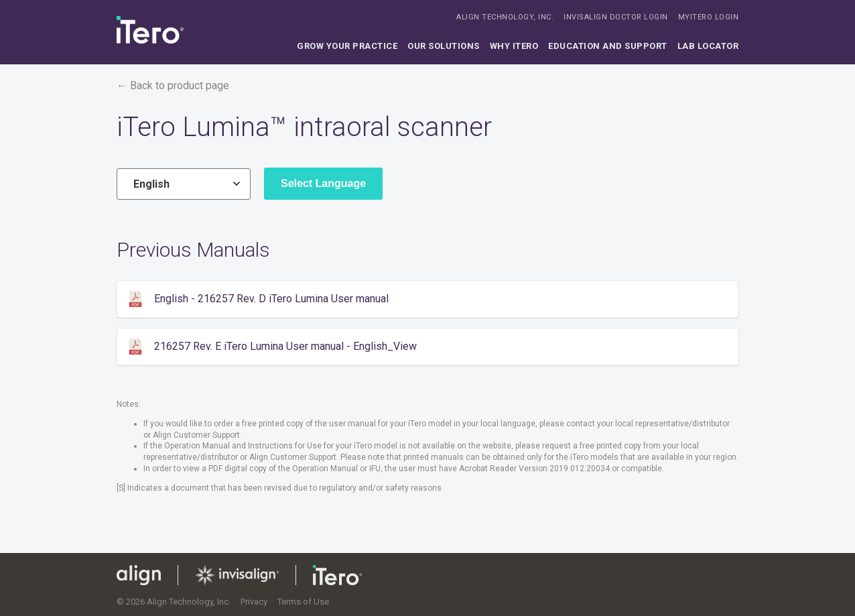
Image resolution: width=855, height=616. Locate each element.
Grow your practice (347, 46)
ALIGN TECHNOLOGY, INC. (505, 17)
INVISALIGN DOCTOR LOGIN (616, 17)
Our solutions (444, 46)
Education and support (608, 46)
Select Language (323, 183)
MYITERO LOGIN (709, 17)
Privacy (254, 602)
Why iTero (514, 46)
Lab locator (708, 46)
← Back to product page (173, 85)
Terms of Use (303, 602)
